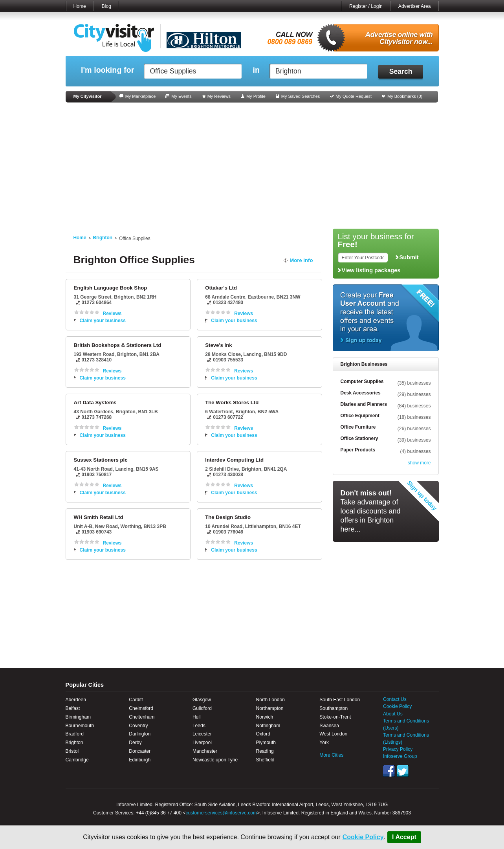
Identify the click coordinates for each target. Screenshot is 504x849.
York (324, 743)
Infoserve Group (400, 756)
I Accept (404, 837)
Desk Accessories (361, 393)
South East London (340, 700)
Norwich (265, 717)
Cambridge (77, 760)
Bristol (72, 751)
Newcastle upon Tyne (215, 760)
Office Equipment (360, 416)
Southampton (334, 708)
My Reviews (219, 96)
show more (419, 463)
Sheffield (265, 760)
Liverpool (202, 743)
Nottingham (268, 726)
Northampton (270, 708)
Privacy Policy (398, 749)
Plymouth (266, 743)
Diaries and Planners (364, 404)
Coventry (138, 726)
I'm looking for (107, 70)
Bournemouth (80, 726)
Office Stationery (359, 438)
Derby (135, 743)
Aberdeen (76, 700)
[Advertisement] (252, 166)
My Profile (256, 96)
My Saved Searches (301, 96)
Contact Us (395, 699)
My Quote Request (354, 96)
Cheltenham (142, 717)
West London (333, 734)
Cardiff (136, 700)
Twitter (403, 771)
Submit (409, 257)
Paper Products (358, 450)
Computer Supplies (362, 381)
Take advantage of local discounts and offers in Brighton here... (371, 511)
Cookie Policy (363, 837)
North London (270, 700)
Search (401, 72)
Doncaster (140, 751)
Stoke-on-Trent (335, 717)
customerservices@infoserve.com (221, 813)
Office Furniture (358, 427)
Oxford (263, 734)
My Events (181, 96)
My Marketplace (141, 96)
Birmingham (78, 717)
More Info (301, 260)
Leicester (202, 734)
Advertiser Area (415, 6)
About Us (393, 714)
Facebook (389, 771)
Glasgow (202, 700)
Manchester (205, 751)
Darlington (140, 734)
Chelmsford (141, 708)
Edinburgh (140, 760)
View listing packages (371, 270)
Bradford (75, 734)
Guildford (202, 708)
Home (80, 6)
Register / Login (366, 6)
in (256, 70)
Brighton (103, 238)
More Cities (331, 755)
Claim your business (103, 321)
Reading (265, 751)
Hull (197, 717)
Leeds (199, 726)
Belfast (73, 708)
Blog (106, 6)
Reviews (112, 314)
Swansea (329, 726)
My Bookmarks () (405, 96)
